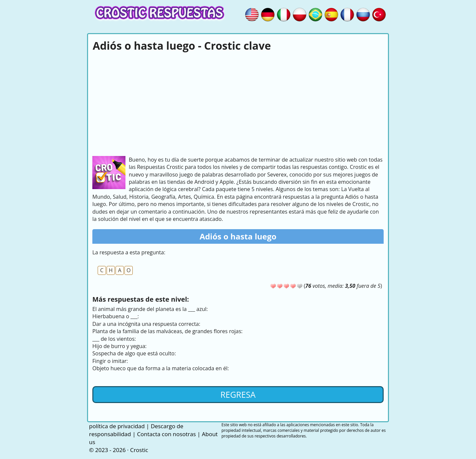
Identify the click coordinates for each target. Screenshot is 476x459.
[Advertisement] (238, 103)
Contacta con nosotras (167, 434)
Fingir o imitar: (110, 361)
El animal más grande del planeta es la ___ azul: (150, 309)
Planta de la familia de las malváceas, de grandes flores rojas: (167, 331)
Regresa (238, 394)
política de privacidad (117, 426)
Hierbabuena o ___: (116, 316)
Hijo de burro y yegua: (119, 346)
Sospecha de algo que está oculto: (134, 353)
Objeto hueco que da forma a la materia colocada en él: (161, 368)
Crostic (139, 450)
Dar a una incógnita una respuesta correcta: (146, 324)
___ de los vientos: (114, 339)
